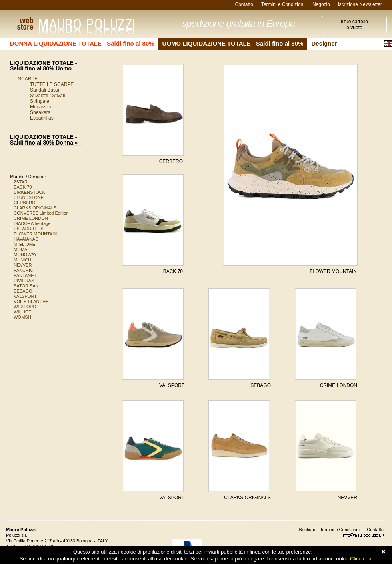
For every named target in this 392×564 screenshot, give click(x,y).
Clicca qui (361, 559)
